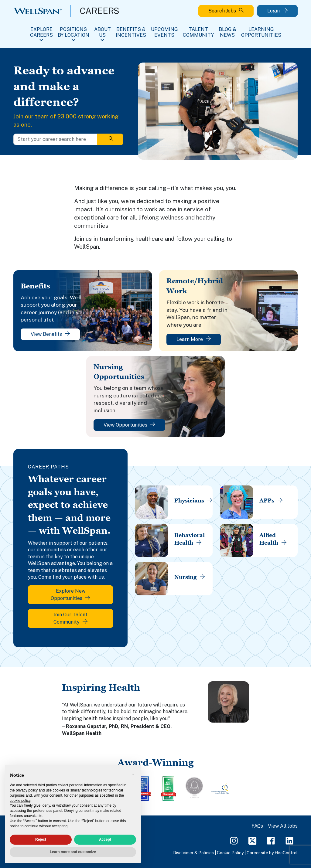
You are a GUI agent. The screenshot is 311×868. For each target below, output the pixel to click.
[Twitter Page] (252, 840)
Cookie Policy (230, 853)
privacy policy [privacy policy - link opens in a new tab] (27, 790)
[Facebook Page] (271, 840)
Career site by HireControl (272, 853)
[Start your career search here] (55, 139)
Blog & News (227, 32)
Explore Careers (41, 32)
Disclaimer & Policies (193, 853)
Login (277, 11)
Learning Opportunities (261, 32)
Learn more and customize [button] (73, 852)
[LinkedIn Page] (289, 840)
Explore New (70, 595)
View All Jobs (283, 826)
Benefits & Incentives (131, 32)
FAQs (257, 826)
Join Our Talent (70, 618)
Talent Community (198, 32)
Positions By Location (73, 32)
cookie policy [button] (20, 801)
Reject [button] (41, 839)
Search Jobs (226, 11)
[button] (133, 774)
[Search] (110, 139)
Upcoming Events (164, 32)
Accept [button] (105, 839)
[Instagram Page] (234, 840)
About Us (103, 32)
